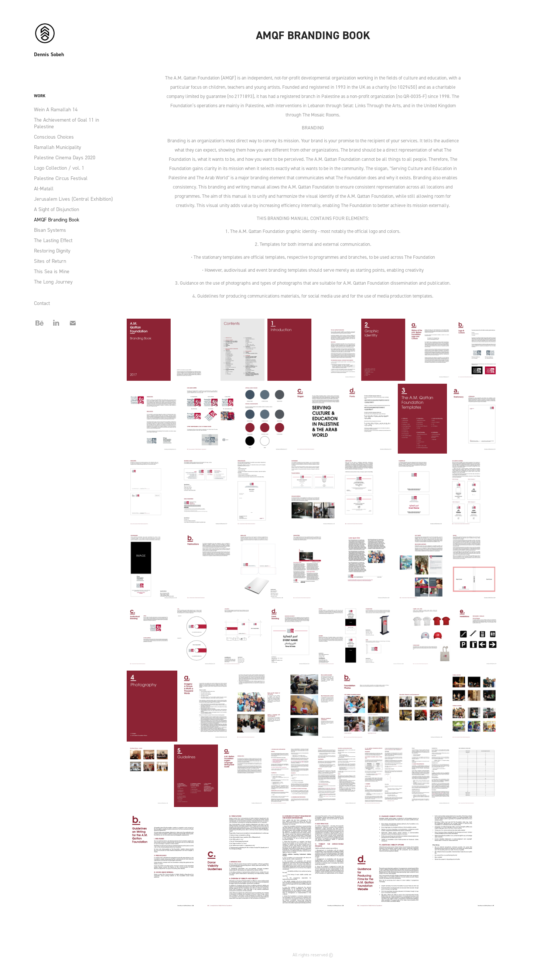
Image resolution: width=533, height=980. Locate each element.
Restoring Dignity (52, 250)
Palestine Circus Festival (61, 178)
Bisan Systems (50, 230)
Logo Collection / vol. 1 (59, 168)
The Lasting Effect (53, 240)
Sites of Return (50, 261)
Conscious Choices (54, 137)
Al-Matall (44, 188)
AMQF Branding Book (57, 219)
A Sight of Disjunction (57, 209)
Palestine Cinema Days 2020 (65, 157)
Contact (42, 303)
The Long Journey (53, 282)
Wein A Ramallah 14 (56, 109)
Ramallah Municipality (58, 147)
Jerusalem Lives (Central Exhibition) (73, 199)
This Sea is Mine (52, 271)
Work (40, 96)
